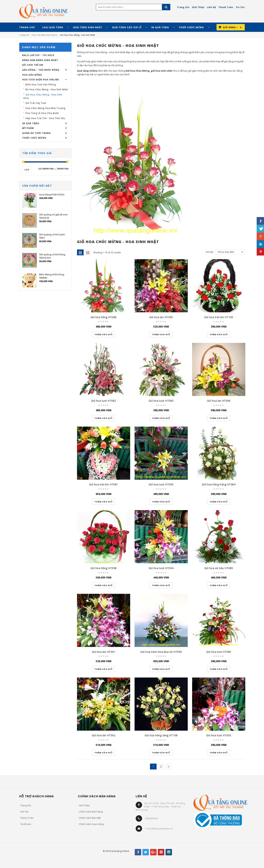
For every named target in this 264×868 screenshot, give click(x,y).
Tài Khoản (26, 824)
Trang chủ (24, 35)
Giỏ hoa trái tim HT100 (219, 317)
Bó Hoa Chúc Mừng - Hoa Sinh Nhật (47, 89)
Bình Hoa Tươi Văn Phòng (41, 85)
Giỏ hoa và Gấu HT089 (219, 568)
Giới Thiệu (84, 805)
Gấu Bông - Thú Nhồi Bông (41, 70)
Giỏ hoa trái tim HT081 (104, 484)
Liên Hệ (24, 812)
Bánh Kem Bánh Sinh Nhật (40, 60)
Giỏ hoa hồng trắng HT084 (219, 484)
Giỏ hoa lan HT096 (219, 401)
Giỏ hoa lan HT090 (161, 317)
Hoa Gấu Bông (32, 75)
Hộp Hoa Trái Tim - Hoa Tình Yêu (45, 118)
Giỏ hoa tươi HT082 (104, 401)
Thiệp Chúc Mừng (34, 138)
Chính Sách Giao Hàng (91, 824)
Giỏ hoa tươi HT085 (219, 652)
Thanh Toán (27, 818)
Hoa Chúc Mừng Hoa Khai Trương (45, 108)
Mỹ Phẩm (28, 128)
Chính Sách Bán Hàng (91, 812)
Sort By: (210, 252)
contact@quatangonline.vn (159, 829)
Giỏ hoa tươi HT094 (161, 568)
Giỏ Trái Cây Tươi (36, 103)
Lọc (27, 170)
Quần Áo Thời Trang (36, 133)
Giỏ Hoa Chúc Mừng (138, 71)
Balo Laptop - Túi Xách (38, 55)
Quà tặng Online (87, 71)
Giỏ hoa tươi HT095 (161, 484)
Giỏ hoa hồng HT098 (104, 568)
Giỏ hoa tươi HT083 (161, 401)
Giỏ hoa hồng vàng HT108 (161, 735)
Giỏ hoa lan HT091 (104, 652)
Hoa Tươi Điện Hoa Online (45, 35)
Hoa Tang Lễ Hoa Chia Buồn (42, 113)
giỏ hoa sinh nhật (162, 71)
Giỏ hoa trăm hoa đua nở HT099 (161, 652)
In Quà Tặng (31, 123)
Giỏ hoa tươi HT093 (219, 735)
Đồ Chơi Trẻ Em (33, 65)
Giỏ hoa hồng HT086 (104, 317)
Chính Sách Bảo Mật (90, 818)
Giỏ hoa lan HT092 (104, 735)
